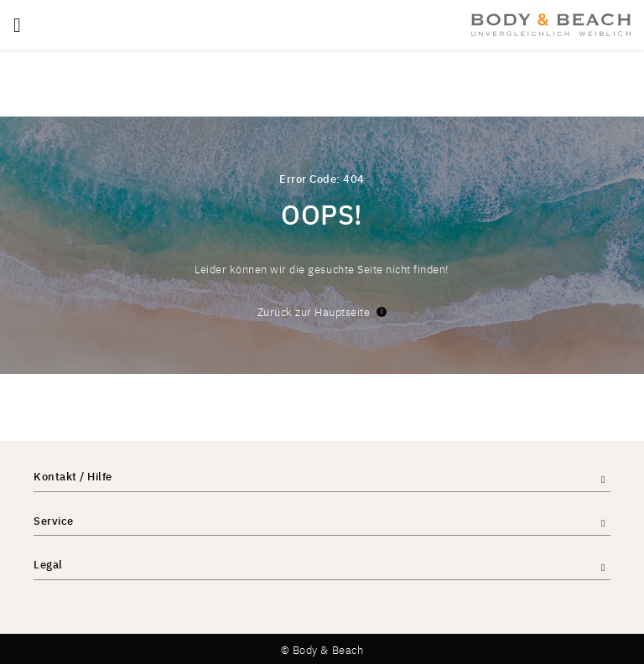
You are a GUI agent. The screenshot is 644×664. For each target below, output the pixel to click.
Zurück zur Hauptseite (322, 311)
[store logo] (551, 24)
